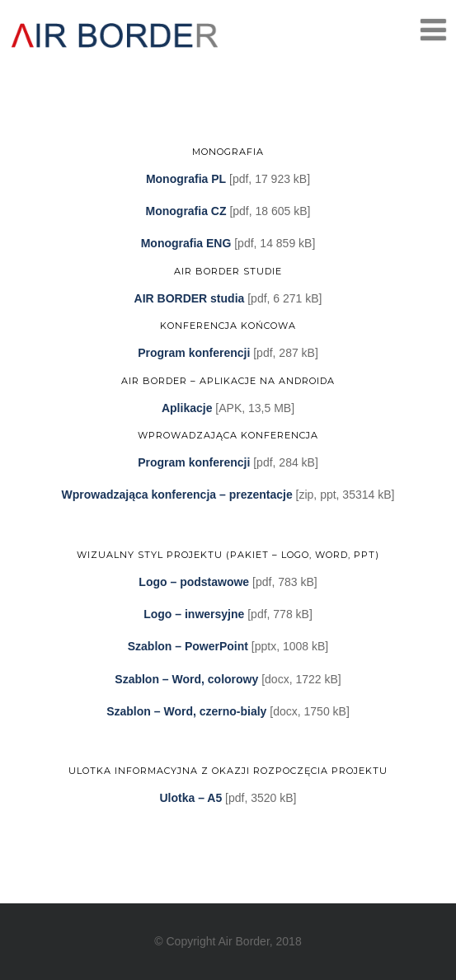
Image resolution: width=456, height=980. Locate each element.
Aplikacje (187, 408)
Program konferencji (194, 353)
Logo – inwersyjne (194, 614)
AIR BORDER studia (190, 298)
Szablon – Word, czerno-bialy (186, 711)
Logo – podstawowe (194, 582)
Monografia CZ (186, 211)
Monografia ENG (186, 243)
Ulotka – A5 (190, 798)
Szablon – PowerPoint (188, 646)
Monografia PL (186, 179)
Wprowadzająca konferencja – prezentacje (177, 495)
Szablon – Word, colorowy (186, 679)
